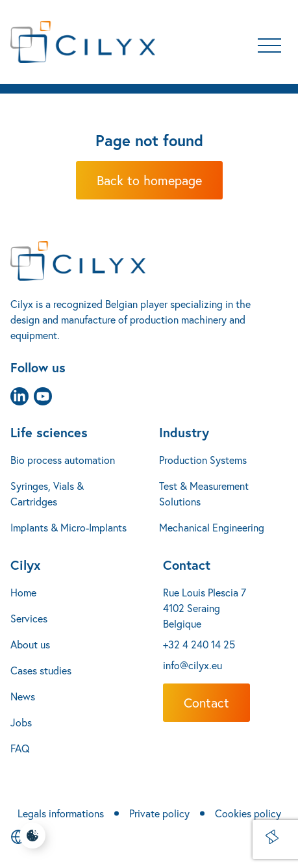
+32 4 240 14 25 (199, 644)
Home (23, 592)
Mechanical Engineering (212, 527)
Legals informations (61, 813)
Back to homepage (149, 180)
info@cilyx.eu (192, 665)
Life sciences (49, 432)
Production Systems (203, 460)
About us (30, 644)
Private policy (159, 813)
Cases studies (41, 670)
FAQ (20, 748)
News (23, 696)
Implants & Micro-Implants (68, 527)
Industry (184, 432)
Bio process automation (63, 460)
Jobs (21, 722)
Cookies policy (248, 813)
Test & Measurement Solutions (204, 493)
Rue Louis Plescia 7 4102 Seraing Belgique (205, 608)
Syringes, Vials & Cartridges (47, 493)
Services (29, 618)
